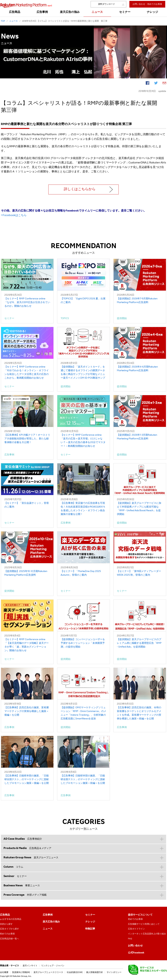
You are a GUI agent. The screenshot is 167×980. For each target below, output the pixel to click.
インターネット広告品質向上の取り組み (147, 934)
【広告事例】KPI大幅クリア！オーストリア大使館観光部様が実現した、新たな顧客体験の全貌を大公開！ (27, 439)
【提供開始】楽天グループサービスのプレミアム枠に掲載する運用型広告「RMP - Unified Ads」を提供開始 (139, 643)
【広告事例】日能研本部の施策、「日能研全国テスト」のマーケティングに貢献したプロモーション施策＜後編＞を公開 (27, 780)
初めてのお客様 (7, 934)
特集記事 (90, 929)
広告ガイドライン (136, 929)
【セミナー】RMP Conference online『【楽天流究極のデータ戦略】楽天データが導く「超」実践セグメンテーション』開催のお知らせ (27, 645)
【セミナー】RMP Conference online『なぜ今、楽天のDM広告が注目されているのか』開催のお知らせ (27, 303)
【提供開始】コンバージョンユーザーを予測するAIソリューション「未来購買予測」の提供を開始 (83, 643)
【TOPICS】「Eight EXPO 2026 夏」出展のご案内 (83, 301)
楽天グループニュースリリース (48, 972)
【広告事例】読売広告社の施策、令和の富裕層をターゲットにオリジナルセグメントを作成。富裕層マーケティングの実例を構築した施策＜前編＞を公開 (139, 713)
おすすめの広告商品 (12, 919)
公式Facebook (136, 953)
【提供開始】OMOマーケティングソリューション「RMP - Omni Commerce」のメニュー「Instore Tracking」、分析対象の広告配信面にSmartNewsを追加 (83, 713)
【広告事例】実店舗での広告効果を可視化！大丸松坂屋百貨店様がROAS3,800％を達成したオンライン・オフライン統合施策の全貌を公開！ (83, 509)
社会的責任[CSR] (75, 972)
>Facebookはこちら (14, 216)
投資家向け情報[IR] (21, 972)
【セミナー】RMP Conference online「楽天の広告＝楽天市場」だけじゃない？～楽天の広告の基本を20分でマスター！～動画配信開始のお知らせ (83, 441)
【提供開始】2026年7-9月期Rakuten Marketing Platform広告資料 (137, 301)
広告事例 (48, 915)
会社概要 (4, 972)
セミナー (90, 915)
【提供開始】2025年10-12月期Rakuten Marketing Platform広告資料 (26, 573)
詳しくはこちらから (80, 189)
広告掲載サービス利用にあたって (144, 924)
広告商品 (5, 915)
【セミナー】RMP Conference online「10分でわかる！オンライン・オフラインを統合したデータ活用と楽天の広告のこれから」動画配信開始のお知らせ (27, 373)
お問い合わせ (135, 946)
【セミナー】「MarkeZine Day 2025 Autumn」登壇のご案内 (81, 573)
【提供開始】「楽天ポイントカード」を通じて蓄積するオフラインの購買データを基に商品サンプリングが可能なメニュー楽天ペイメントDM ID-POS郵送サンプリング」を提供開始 (83, 373)
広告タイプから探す (9, 929)
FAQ (130, 939)
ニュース (48, 929)
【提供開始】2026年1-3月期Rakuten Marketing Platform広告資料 (137, 437)
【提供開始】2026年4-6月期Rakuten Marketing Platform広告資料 (137, 369)
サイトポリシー (114, 972)
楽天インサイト (30, 966)
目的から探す (6, 924)
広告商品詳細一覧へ (9, 939)
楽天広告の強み (51, 922)
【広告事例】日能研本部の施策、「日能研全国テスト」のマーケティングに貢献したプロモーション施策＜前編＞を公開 (83, 780)
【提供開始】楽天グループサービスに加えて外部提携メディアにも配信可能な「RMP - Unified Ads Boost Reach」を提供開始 (139, 509)
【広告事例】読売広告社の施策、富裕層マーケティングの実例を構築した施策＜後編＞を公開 (27, 711)
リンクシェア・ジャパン (53, 966)
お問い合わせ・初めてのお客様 (147, 4)
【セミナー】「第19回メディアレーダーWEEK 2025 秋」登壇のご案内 (139, 573)
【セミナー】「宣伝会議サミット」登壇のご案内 (27, 505)
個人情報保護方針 (95, 972)
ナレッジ (90, 922)
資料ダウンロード (107, 4)
